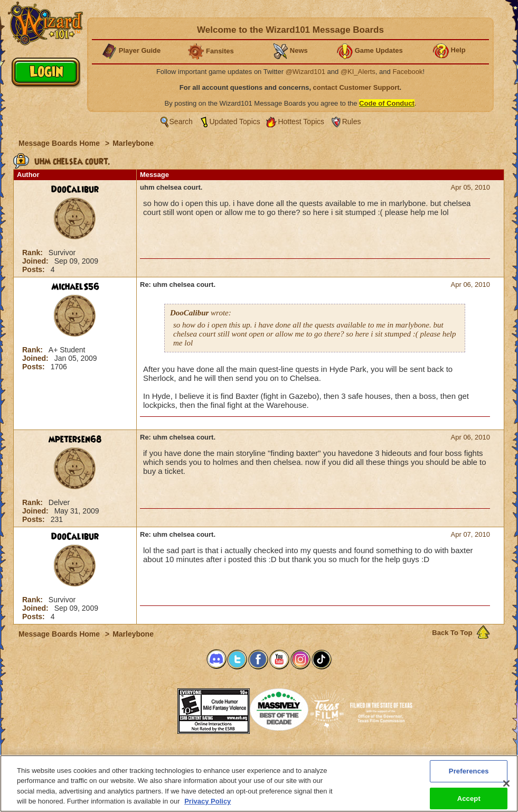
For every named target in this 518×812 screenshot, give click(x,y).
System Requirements (191, 758)
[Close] (506, 790)
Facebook (407, 72)
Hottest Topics (301, 122)
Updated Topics (235, 122)
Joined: (36, 261)
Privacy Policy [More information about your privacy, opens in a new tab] (208, 808)
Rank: (34, 253)
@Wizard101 (305, 72)
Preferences (362, 758)
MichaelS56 (75, 287)
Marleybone (133, 143)
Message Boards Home (60, 143)
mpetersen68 (75, 440)
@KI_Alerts (358, 72)
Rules (352, 122)
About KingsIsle (314, 758)
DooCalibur (75, 190)
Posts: (35, 269)
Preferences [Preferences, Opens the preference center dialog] (469, 777)
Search (181, 122)
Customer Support (257, 758)
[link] (151, 708)
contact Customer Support (356, 87)
